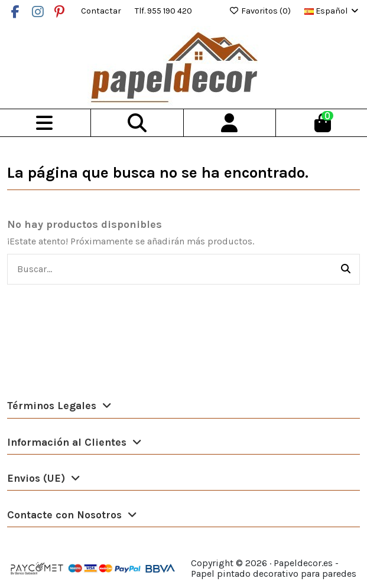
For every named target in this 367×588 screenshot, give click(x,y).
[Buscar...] (346, 269)
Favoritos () (261, 11)
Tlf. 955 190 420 (163, 11)
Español (332, 11)
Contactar (102, 11)
